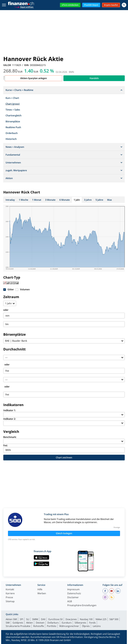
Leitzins (97, 626)
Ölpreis (86, 626)
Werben (42, 594)
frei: (5, 445)
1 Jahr (77, 200)
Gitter (11, 289)
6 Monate (65, 200)
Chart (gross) (13, 104)
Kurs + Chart (12, 98)
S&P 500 (114, 619)
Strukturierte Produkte (18, 626)
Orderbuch (12, 133)
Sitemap (10, 602)
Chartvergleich (13, 115)
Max (109, 200)
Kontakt (10, 590)
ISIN (26, 65)
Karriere (10, 594)
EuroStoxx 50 (55, 619)
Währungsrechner (69, 626)
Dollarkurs (53, 623)
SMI (8, 623)
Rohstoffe (39, 626)
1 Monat (37, 200)
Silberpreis (80, 623)
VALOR (7, 65)
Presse (9, 598)
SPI (21, 619)
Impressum (73, 590)
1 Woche (23, 200)
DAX (43, 619)
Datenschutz (74, 594)
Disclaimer (73, 598)
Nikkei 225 (101, 619)
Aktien (29, 623)
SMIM (35, 619)
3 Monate (50, 200)
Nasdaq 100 (86, 619)
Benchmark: (10, 437)
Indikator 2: (9, 419)
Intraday (10, 200)
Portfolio (52, 626)
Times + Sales (13, 110)
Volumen (25, 289)
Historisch (11, 139)
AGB (70, 602)
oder (6, 310)
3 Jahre (88, 200)
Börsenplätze (13, 121)
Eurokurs (67, 623)
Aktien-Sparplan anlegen (34, 78)
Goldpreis (18, 623)
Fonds (92, 623)
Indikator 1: (9, 410)
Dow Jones (71, 619)
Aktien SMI (11, 619)
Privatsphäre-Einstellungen (82, 606)
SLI (28, 619)
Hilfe (40, 590)
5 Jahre (99, 200)
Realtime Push (13, 127)
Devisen (40, 623)
